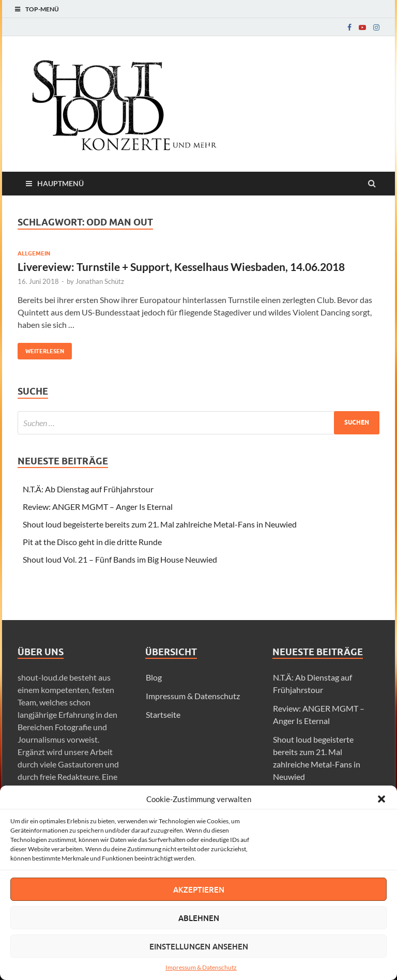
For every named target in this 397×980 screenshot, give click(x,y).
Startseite (163, 714)
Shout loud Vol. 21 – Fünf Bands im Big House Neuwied (120, 559)
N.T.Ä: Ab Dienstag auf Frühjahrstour (88, 489)
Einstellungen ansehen (199, 946)
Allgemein (34, 253)
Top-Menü (42, 9)
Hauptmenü (60, 183)
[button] (381, 799)
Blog (154, 677)
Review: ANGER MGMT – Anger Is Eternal (98, 507)
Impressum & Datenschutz (201, 967)
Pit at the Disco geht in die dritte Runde (92, 542)
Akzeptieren (199, 889)
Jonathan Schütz (100, 281)
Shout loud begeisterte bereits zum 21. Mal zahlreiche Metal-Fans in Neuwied (160, 524)
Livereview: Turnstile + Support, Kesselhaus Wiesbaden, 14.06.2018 (181, 267)
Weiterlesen (41, 349)
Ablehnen (199, 918)
